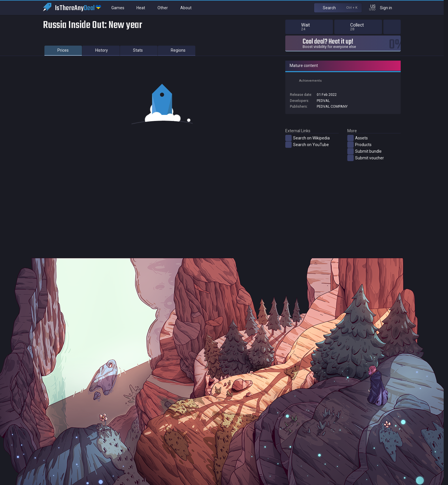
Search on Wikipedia (308, 138)
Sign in (390, 8)
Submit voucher (366, 158)
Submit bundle (364, 151)
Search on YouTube (307, 145)
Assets (358, 138)
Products (359, 145)
